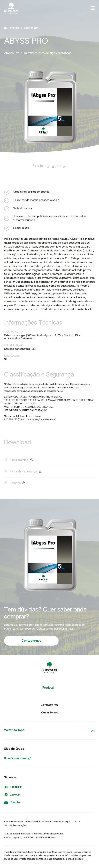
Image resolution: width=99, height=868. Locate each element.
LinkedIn (12, 795)
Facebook (13, 787)
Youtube (12, 803)
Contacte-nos (31, 641)
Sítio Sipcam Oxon (17, 758)
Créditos (76, 822)
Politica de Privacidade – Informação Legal (48, 822)
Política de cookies (14, 822)
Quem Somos (50, 713)
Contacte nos (49, 705)
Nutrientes (31, 28)
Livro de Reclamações (15, 826)
